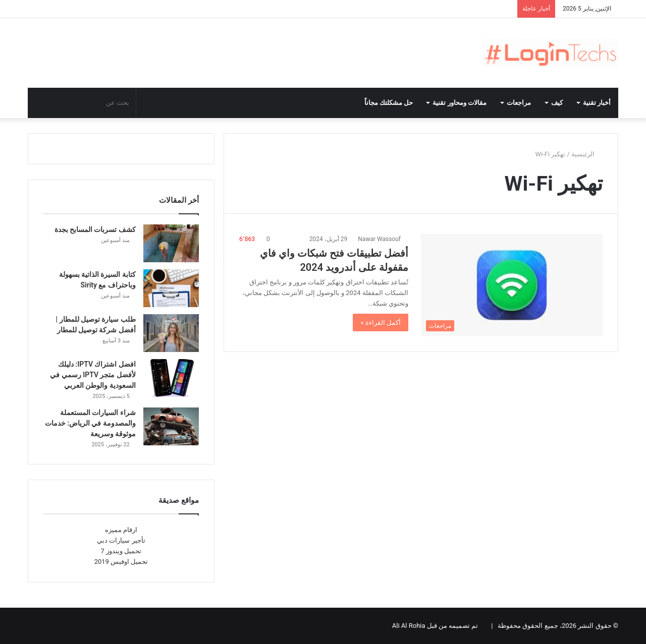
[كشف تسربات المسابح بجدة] (171, 243)
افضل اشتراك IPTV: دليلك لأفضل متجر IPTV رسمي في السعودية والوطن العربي (93, 375)
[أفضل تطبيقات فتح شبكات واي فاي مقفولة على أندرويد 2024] (512, 285)
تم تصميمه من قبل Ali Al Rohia (435, 626)
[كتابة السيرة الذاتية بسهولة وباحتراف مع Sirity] (171, 288)
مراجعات (519, 103)
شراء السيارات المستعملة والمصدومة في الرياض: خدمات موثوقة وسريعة (90, 423)
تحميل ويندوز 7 (121, 551)
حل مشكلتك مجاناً (389, 103)
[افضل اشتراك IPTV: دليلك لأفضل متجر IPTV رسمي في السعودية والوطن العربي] (171, 378)
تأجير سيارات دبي (121, 540)
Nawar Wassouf (379, 239)
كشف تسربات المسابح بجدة (95, 229)
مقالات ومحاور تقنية (460, 103)
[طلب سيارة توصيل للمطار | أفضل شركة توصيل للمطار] (171, 333)
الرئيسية (587, 154)
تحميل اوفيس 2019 (121, 562)
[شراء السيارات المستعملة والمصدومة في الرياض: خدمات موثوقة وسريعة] (171, 426)
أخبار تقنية (597, 103)
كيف (557, 103)
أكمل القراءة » (381, 323)
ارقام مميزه (121, 530)
